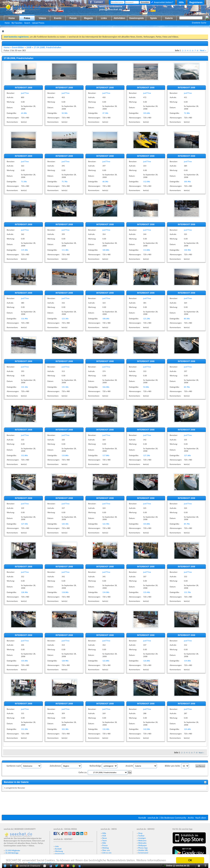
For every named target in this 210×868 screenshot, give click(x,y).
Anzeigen (142, 838)
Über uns (106, 850)
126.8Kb (147, 661)
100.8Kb (106, 250)
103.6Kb (147, 113)
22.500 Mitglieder (13, 850)
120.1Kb (65, 524)
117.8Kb (106, 455)
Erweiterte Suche (199, 23)
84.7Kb (187, 387)
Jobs (57, 846)
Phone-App (143, 848)
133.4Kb (147, 592)
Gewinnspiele (136, 18)
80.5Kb (187, 319)
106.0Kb (106, 387)
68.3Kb (105, 182)
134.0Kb (106, 592)
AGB (104, 836)
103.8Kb (147, 524)
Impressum (60, 854)
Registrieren (196, 2)
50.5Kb (65, 113)
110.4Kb (106, 729)
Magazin (88, 18)
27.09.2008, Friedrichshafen (47, 47)
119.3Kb (24, 250)
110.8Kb (65, 455)
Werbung (59, 851)
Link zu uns (107, 853)
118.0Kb (65, 592)
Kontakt (142, 818)
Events (58, 18)
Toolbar (141, 836)
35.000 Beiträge (12, 853)
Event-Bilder (18, 47)
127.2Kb (147, 455)
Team (104, 841)
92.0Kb (146, 387)
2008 (29, 47)
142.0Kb (147, 729)
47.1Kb (105, 113)
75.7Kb (65, 182)
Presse (105, 845)
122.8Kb (106, 661)
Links (104, 18)
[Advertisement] (105, 804)
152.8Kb (24, 455)
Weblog (105, 848)
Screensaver (143, 853)
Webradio (142, 843)
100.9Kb (187, 182)
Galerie (169, 18)
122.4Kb (106, 524)
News (105, 838)
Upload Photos (38, 23)
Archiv (191, 818)
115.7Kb (187, 592)
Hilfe (181, 2)
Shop (140, 833)
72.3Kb (187, 113)
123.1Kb (65, 319)
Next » (203, 50)
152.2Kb (24, 729)
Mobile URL (143, 850)
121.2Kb (147, 319)
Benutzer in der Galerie (16, 782)
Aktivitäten (119, 18)
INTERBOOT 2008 (23, 88)
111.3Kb (65, 250)
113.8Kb (147, 250)
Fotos (27, 18)
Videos (42, 18)
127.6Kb (187, 455)
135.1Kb (24, 387)
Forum (73, 18)
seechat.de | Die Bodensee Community (167, 818)
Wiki (104, 843)
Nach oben (201, 818)
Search (27, 23)
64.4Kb (24, 113)
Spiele (153, 18)
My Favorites (17, 23)
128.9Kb (24, 592)
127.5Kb (24, 524)
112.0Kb (147, 182)
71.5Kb (24, 182)
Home (12, 18)
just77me (25, 93)
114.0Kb (187, 661)
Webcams (142, 841)
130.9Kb (187, 250)
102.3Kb (65, 729)
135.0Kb (24, 661)
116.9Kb (24, 319)
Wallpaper (142, 845)
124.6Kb (187, 729)
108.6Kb (106, 319)
